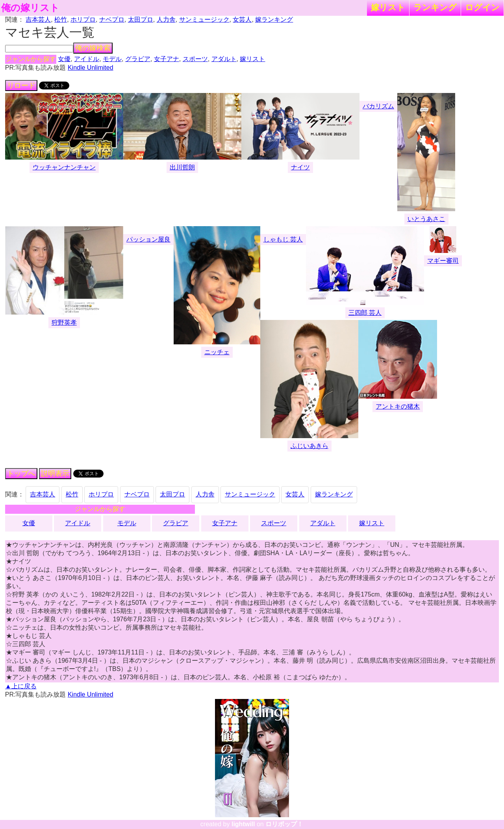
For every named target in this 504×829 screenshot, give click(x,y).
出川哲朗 (182, 167)
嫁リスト (388, 7)
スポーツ (195, 59)
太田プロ (141, 20)
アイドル (87, 59)
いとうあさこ (426, 219)
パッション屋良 (148, 239)
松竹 (61, 20)
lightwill (243, 824)
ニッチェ (217, 352)
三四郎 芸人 (365, 313)
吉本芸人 (38, 20)
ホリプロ (83, 20)
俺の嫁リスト (30, 8)
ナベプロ (112, 20)
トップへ (21, 474)
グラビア (138, 59)
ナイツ (300, 167)
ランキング (435, 7)
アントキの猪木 (398, 406)
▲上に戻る (21, 686)
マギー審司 (443, 261)
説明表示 (55, 474)
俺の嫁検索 (93, 48)
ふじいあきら (309, 446)
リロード (21, 86)
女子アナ (167, 59)
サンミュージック (204, 20)
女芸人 (242, 20)
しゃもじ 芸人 (283, 239)
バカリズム (378, 106)
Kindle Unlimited (91, 68)
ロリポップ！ (284, 824)
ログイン (482, 7)
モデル (112, 59)
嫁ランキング (274, 20)
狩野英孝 (64, 322)
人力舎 (166, 20)
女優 (64, 59)
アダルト (224, 59)
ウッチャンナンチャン (64, 167)
